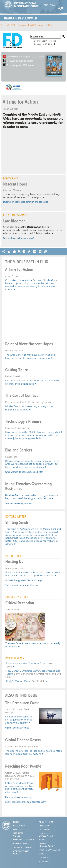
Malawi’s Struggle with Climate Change (24, 581)
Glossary (44, 858)
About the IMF (46, 822)
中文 (13, 25)
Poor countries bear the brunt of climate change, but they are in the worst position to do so (33, 574)
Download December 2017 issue (25, 57)
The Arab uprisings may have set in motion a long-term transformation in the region (32, 196)
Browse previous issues (20, 61)
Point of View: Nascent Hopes (29, 344)
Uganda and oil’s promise (17, 728)
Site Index (18, 833)
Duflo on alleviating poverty (18, 797)
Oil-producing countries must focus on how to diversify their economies (32, 382)
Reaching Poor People (23, 766)
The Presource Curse (22, 703)
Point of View (11, 179)
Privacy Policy (47, 846)
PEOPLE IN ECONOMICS (15, 215)
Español (32, 25)
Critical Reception (20, 603)
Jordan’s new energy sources (19, 503)
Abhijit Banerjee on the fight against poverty (26, 802)
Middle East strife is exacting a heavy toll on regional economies (30, 408)
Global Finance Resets (23, 740)
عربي (41, 25)
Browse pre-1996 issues (21, 65)
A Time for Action (20, 102)
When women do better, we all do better (24, 472)
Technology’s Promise (23, 422)
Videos (17, 836)
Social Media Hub (22, 847)
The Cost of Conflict (21, 396)
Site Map (18, 830)
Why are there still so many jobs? (18, 238)
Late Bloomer (14, 221)
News (42, 840)
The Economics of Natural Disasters (22, 586)
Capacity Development (46, 835)
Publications (20, 844)
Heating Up (14, 562)
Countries (44, 830)
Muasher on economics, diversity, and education (26, 202)
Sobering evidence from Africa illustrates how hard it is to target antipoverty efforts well (20, 788)
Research (44, 826)
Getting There (17, 370)
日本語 (49, 25)
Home (16, 822)
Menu (61, 8)
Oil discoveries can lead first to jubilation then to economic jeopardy (19, 720)
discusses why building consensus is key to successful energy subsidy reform (33, 497)
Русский (5, 25)
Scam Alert (45, 862)
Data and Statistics (24, 840)
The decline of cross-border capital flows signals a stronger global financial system (33, 752)
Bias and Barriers (19, 450)
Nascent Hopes (15, 184)
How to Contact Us (50, 850)
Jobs (41, 854)
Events (43, 844)
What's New (19, 826)
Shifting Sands (17, 522)
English (48, 5)
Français (22, 25)
